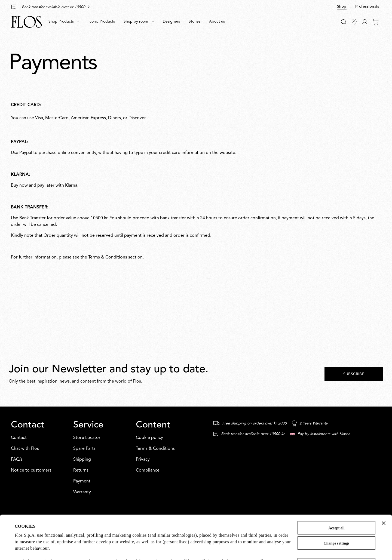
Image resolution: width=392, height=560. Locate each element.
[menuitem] (64, 22)
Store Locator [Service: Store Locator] (87, 438)
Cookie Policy (169, 533)
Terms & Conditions (107, 257)
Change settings (337, 502)
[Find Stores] (354, 22)
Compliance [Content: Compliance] (148, 470)
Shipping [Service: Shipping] (82, 460)
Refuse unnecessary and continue (336, 524)
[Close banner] (384, 482)
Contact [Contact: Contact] (19, 438)
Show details (27, 549)
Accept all (336, 487)
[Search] (344, 22)
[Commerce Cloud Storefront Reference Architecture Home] (26, 22)
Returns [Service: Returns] (81, 470)
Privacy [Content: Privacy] (143, 460)
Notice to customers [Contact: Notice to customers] (31, 470)
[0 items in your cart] (376, 22)
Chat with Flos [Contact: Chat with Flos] (25, 449)
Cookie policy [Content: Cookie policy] (149, 438)
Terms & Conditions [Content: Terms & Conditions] (155, 449)
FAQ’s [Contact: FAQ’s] (17, 460)
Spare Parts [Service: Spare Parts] (84, 449)
